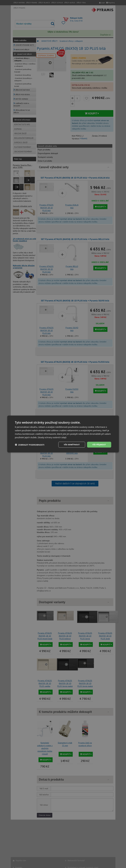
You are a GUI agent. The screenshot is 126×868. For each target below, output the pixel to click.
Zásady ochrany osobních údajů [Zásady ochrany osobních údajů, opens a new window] (53, 437)
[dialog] (63, 434)
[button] (30, 445)
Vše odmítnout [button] (70, 444)
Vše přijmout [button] (99, 444)
